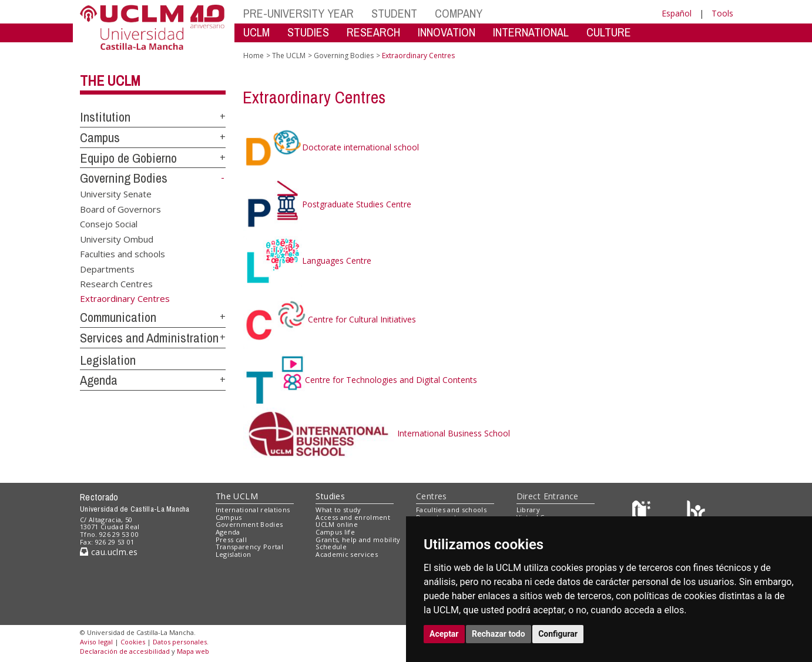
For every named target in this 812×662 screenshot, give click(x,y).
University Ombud (117, 238)
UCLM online (337, 524)
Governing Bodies (124, 178)
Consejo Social (109, 224)
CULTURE (609, 32)
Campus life (335, 532)
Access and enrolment (353, 517)
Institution (105, 117)
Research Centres (116, 284)
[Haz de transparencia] (643, 512)
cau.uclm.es (109, 552)
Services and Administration (149, 338)
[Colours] (696, 512)
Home (254, 56)
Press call (231, 540)
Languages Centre (307, 261)
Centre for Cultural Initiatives (330, 319)
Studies (330, 496)
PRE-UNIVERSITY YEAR (298, 13)
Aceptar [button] (444, 634)
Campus (100, 137)
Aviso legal (96, 642)
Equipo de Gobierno (128, 158)
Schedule (331, 547)
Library (528, 510)
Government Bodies (249, 524)
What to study (338, 510)
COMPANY (459, 13)
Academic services (347, 554)
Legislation (108, 360)
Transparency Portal (249, 547)
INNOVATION (447, 32)
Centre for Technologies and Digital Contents (360, 380)
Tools (722, 13)
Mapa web (193, 651)
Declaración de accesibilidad (125, 651)
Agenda (99, 380)
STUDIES (308, 32)
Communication (118, 317)
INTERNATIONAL (531, 32)
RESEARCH (373, 32)
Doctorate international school (331, 147)
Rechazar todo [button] (499, 634)
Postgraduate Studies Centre (327, 204)
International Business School (377, 433)
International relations (253, 510)
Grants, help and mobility (358, 540)
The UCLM (110, 80)
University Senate (116, 194)
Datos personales (180, 642)
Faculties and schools (123, 254)
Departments (107, 268)
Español (677, 13)
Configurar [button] (558, 634)
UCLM (256, 32)
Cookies (133, 642)
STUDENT (394, 13)
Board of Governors (120, 209)
